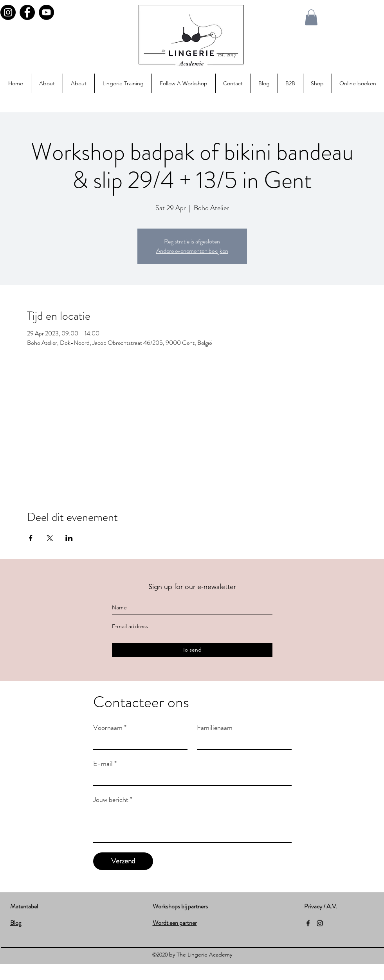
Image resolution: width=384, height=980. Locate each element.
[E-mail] (190, 778)
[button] (311, 17)
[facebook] (308, 923)
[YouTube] (46, 12)
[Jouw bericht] (192, 825)
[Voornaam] (138, 742)
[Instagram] (8, 12)
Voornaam (110, 728)
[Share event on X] (50, 538)
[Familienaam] (242, 742)
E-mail (105, 764)
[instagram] (320, 923)
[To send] (192, 650)
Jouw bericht (113, 800)
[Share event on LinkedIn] (69, 538)
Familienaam (215, 728)
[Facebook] (27, 12)
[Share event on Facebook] (31, 538)
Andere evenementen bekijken (192, 251)
